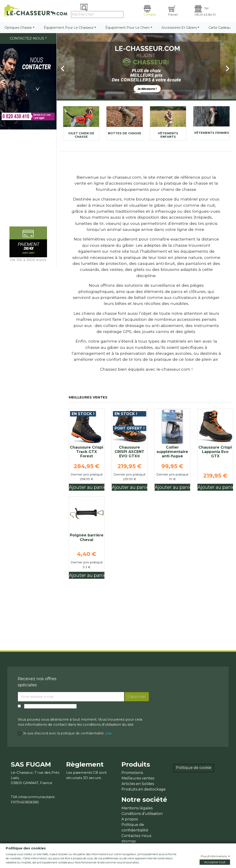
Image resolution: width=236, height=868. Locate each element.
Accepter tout (215, 862)
